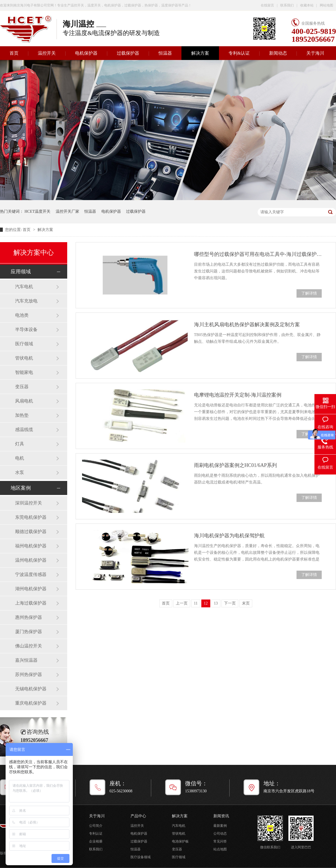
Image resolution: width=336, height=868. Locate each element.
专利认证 (96, 834)
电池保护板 (180, 841)
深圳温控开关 (29, 503)
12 (206, 603)
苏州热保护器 (29, 674)
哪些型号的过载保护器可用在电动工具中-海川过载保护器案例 (258, 254)
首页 (27, 230)
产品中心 (138, 816)
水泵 (20, 472)
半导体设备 (26, 329)
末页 (246, 603)
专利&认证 (239, 53)
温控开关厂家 (67, 211)
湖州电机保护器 (31, 589)
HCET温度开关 (38, 211)
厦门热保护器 (29, 632)
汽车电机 (24, 287)
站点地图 (220, 849)
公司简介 (96, 826)
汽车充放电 (26, 301)
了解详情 (309, 293)
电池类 (22, 315)
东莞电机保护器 (31, 517)
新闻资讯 (221, 816)
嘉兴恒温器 (26, 660)
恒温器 (165, 53)
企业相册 (96, 841)
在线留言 (267, 5)
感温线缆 (24, 430)
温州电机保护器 (31, 560)
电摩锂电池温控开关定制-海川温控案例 (238, 395)
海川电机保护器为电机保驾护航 (229, 536)
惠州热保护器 (29, 617)
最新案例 (220, 826)
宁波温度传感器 (31, 574)
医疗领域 (24, 344)
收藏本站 (307, 5)
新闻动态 (278, 53)
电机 (20, 458)
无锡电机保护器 (31, 689)
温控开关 (47, 53)
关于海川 (315, 53)
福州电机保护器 (31, 546)
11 (196, 603)
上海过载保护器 (31, 603)
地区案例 (21, 488)
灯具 (20, 444)
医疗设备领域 (141, 857)
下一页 (230, 603)
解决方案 (200, 53)
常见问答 (220, 841)
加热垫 (22, 415)
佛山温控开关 (29, 646)
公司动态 (220, 834)
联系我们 (287, 5)
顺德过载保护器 (31, 532)
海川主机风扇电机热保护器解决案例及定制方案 (247, 325)
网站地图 (326, 5)
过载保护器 (128, 53)
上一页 (182, 603)
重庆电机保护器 (31, 703)
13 (216, 603)
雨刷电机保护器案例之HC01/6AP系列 (235, 465)
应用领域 (21, 272)
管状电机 (24, 358)
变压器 (22, 387)
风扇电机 (24, 401)
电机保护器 (86, 53)
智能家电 (24, 372)
